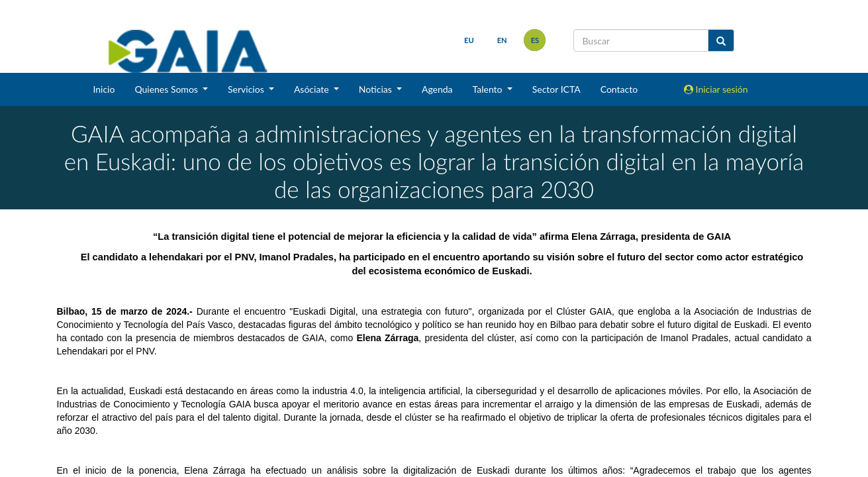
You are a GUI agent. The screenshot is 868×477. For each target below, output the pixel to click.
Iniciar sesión (716, 89)
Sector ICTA (556, 89)
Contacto (619, 89)
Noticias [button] (377, 89)
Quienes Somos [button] (167, 89)
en (500, 40)
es (533, 40)
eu (468, 40)
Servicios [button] (247, 89)
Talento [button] (489, 89)
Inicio (104, 89)
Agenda (437, 89)
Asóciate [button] (313, 89)
